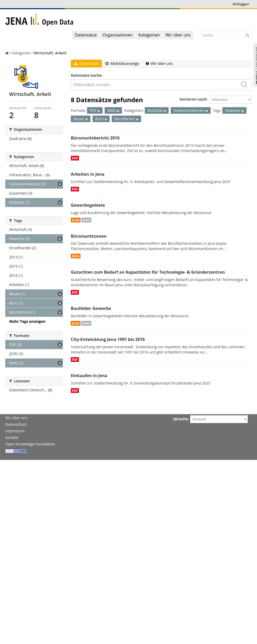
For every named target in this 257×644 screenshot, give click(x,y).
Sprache (180, 419)
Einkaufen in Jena (89, 376)
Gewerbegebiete (88, 205)
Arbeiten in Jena (88, 174)
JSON (76, 220)
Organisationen (118, 35)
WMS (86, 220)
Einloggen (241, 4)
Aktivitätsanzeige (122, 63)
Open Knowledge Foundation (30, 444)
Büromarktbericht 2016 (95, 138)
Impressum (15, 431)
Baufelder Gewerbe (91, 308)
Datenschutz (16, 424)
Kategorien (149, 35)
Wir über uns (178, 35)
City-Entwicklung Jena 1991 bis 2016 (108, 339)
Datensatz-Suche (86, 75)
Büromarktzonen (89, 236)
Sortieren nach (193, 99)
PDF (75, 158)
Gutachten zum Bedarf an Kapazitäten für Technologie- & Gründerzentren (148, 272)
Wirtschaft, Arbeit (50, 53)
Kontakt (12, 437)
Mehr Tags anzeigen (27, 321)
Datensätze (86, 35)
